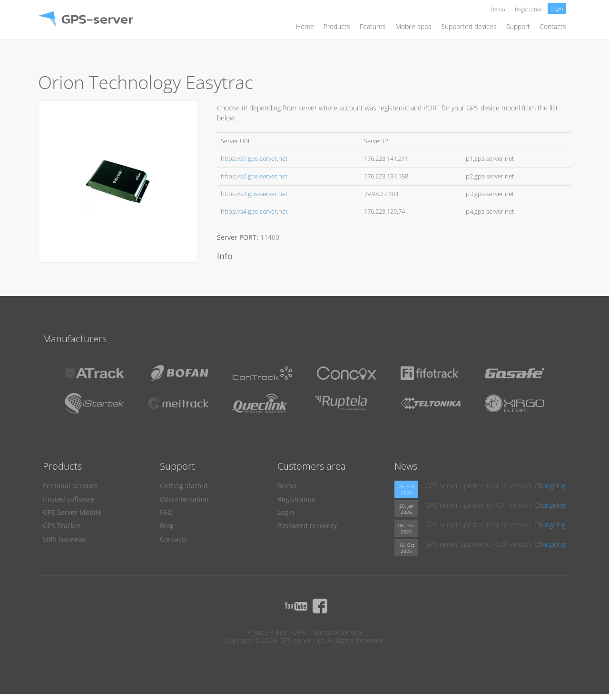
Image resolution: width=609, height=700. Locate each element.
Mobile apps (413, 26)
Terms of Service (337, 632)
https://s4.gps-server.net (254, 212)
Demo (498, 9)
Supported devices (469, 26)
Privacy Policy (267, 632)
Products (337, 26)
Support (518, 26)
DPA (299, 632)
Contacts (553, 26)
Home (305, 26)
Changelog (550, 486)
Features (373, 26)
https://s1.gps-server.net (254, 159)
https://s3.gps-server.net (254, 194)
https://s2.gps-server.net (254, 176)
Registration (529, 9)
